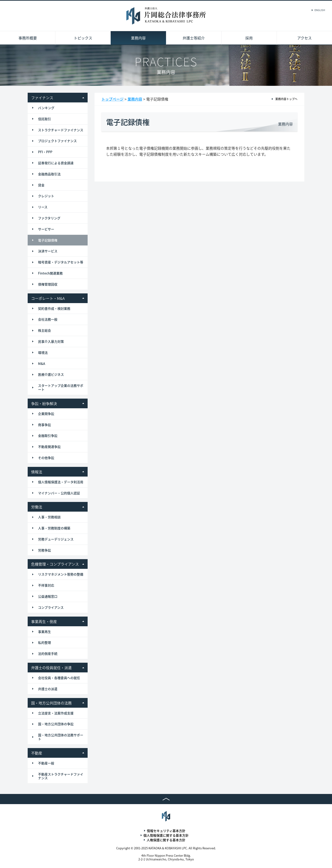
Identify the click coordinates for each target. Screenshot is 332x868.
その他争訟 (46, 458)
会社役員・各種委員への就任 (59, 678)
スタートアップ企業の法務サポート (61, 387)
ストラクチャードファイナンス (61, 130)
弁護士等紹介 (194, 38)
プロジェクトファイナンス (57, 141)
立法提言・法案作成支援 (56, 713)
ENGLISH (320, 10)
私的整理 (44, 642)
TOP (166, 799)
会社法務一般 (48, 319)
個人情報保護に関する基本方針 (166, 835)
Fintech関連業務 (50, 273)
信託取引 (44, 119)
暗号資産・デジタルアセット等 (61, 262)
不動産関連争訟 (49, 447)
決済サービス (48, 251)
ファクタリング (49, 218)
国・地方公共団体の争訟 (56, 724)
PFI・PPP (45, 152)
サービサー (46, 229)
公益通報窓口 (48, 596)
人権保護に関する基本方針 (166, 840)
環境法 (43, 352)
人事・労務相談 (49, 517)
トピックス (83, 38)
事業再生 (44, 632)
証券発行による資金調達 (56, 163)
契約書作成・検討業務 (54, 308)
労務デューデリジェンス (56, 539)
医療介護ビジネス (51, 374)
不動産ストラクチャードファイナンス (61, 776)
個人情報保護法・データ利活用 (61, 482)
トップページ (113, 99)
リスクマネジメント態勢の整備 (61, 574)
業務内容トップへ (286, 99)
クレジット (46, 196)
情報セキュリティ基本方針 (166, 831)
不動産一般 (46, 763)
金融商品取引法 (49, 174)
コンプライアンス (51, 607)
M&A (42, 364)
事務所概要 (28, 38)
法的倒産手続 (48, 653)
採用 (249, 38)
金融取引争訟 (48, 435)
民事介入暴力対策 (51, 341)
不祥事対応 (46, 585)
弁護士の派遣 (48, 689)
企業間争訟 (46, 414)
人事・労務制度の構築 (54, 528)
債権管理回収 (48, 284)
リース (43, 207)
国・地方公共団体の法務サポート (61, 737)
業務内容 (138, 38)
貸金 (41, 185)
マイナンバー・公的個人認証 (59, 493)
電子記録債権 (48, 240)
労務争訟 (44, 550)
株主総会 (44, 330)
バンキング (46, 108)
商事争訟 (44, 425)
